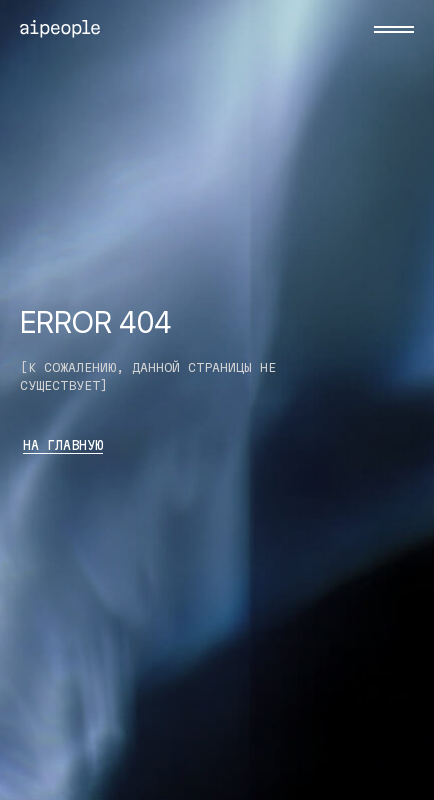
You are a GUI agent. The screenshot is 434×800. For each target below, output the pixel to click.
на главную (63, 445)
